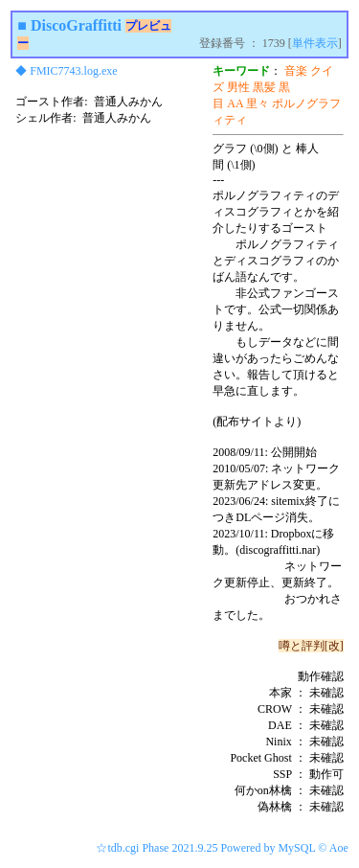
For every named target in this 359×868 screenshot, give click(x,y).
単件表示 (315, 43)
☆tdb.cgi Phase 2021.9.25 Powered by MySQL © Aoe (222, 848)
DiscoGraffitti (76, 25)
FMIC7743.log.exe (73, 71)
